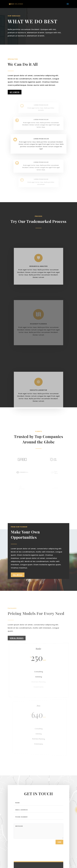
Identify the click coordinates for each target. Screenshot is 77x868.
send (59, 845)
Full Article (18, 583)
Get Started (15, 92)
